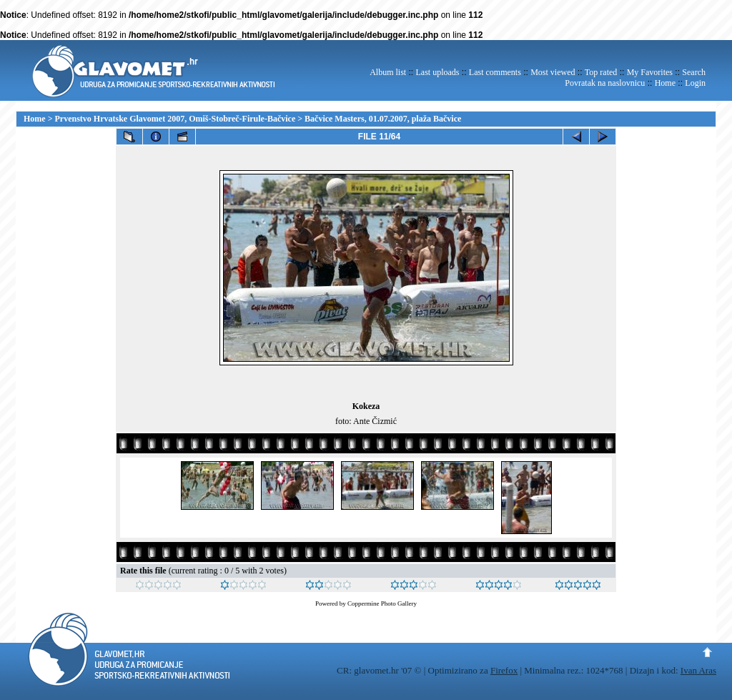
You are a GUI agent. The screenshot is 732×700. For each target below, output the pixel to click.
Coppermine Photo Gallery (382, 603)
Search (694, 72)
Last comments (495, 72)
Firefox (504, 670)
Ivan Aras (698, 670)
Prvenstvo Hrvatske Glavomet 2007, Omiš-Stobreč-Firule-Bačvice (175, 119)
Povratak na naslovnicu (605, 83)
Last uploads (437, 72)
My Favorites (650, 72)
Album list (388, 72)
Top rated (601, 72)
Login (695, 83)
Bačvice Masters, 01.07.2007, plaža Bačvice (383, 119)
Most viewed (553, 72)
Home (665, 83)
